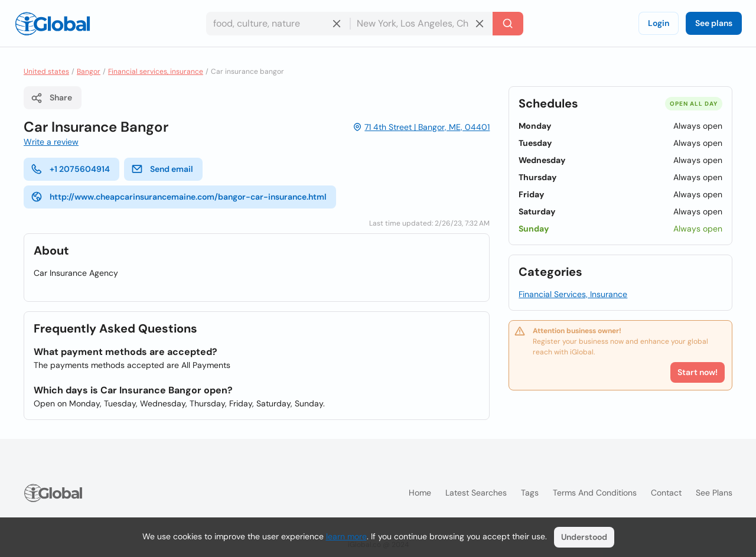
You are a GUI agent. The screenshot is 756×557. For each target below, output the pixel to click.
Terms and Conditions (595, 493)
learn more (346, 536)
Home (420, 493)
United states (46, 71)
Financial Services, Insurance (573, 294)
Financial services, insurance (156, 71)
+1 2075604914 (70, 169)
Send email (162, 169)
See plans (714, 23)
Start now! (698, 372)
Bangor (89, 71)
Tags (530, 493)
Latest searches (476, 493)
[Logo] (53, 24)
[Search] (508, 24)
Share (51, 98)
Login (659, 23)
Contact (666, 493)
